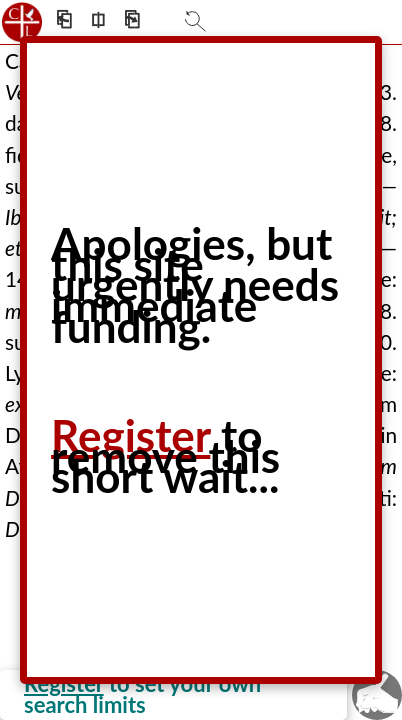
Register (130, 435)
